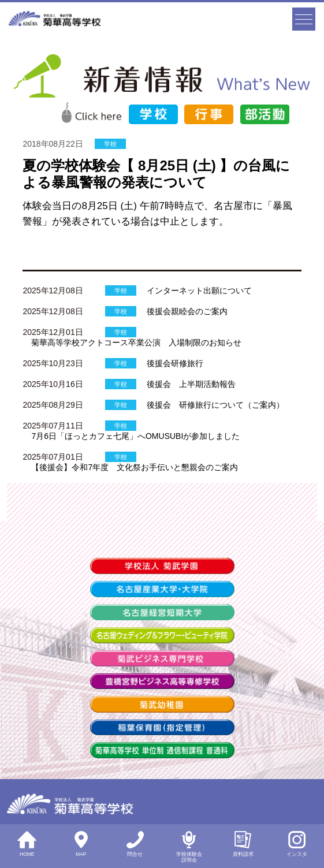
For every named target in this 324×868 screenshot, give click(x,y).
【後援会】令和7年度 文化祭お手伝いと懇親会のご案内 (135, 467)
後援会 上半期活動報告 (191, 384)
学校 (110, 144)
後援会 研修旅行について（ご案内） (215, 405)
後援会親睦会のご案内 (187, 311)
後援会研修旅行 (175, 363)
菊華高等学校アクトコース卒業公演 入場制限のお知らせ (136, 342)
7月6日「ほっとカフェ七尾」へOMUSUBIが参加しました (135, 436)
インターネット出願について (199, 290)
